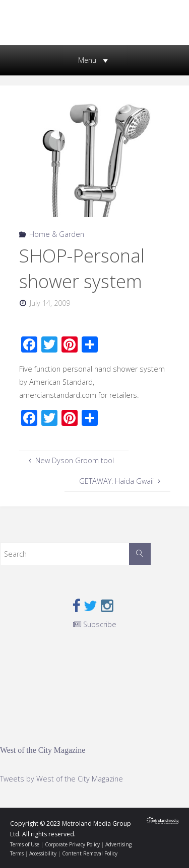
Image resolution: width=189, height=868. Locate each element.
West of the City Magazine (43, 750)
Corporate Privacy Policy (72, 844)
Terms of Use (25, 844)
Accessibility (43, 853)
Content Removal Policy (90, 853)
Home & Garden (57, 234)
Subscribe (95, 624)
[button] (87, 60)
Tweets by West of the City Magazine (61, 779)
